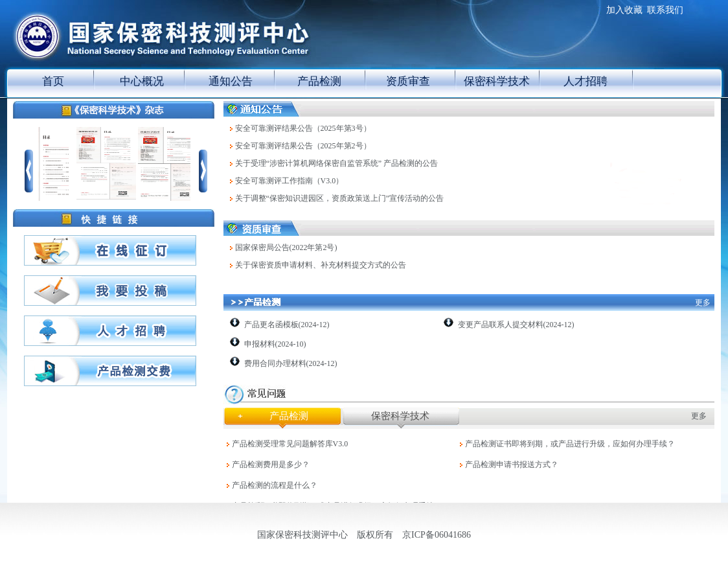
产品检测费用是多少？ (271, 465)
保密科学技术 (497, 81)
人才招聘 (586, 81)
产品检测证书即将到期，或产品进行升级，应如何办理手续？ (570, 444)
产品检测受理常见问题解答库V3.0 (290, 444)
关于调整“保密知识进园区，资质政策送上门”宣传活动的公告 (340, 198)
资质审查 (408, 81)
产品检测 (319, 81)
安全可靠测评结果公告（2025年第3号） (303, 128)
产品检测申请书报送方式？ (512, 465)
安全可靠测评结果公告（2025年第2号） (303, 146)
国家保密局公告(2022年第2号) (286, 247)
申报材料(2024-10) (275, 344)
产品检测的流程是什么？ (275, 485)
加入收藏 (624, 10)
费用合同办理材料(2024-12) (291, 363)
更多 (703, 303)
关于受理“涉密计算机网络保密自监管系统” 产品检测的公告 (337, 163)
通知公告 (231, 81)
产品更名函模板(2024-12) (287, 325)
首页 (53, 81)
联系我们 (665, 10)
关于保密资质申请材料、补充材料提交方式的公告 (321, 265)
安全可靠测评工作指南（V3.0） (290, 181)
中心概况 (142, 81)
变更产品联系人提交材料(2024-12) (516, 325)
